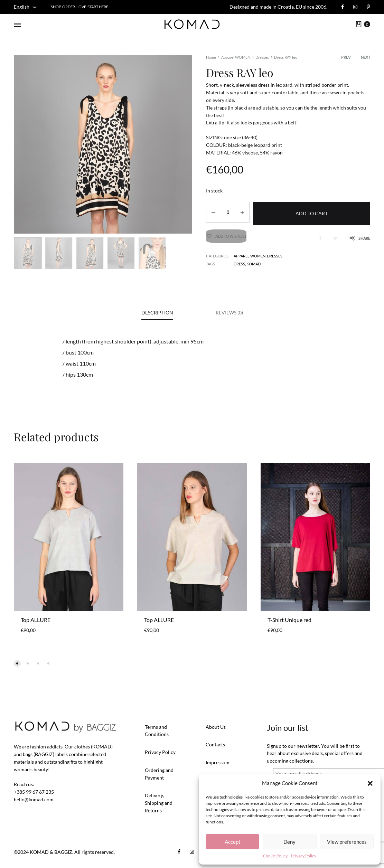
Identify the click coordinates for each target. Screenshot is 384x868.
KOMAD (254, 261)
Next (366, 57)
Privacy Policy (304, 856)
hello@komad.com (34, 800)
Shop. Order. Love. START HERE (79, 7)
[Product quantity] (226, 212)
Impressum (218, 763)
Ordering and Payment (159, 774)
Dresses (262, 57)
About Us (216, 727)
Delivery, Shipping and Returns (159, 803)
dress (239, 261)
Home (211, 57)
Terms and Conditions (157, 731)
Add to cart (311, 212)
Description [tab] (157, 313)
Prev (346, 57)
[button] (370, 783)
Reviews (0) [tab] (229, 313)
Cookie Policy (275, 856)
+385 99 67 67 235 (34, 792)
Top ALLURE (36, 620)
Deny (289, 842)
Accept (233, 842)
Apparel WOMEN (236, 57)
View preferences (347, 842)
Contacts (215, 745)
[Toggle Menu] (17, 25)
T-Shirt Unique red (289, 620)
